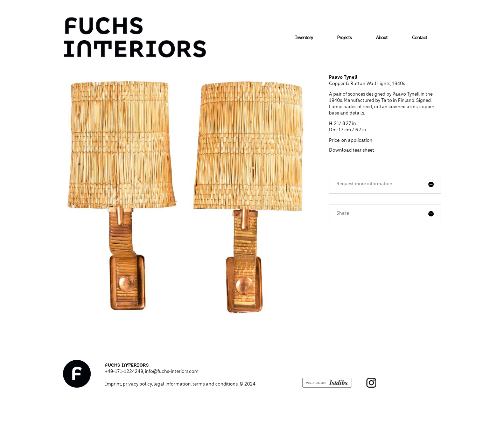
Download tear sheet (352, 151)
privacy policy (137, 384)
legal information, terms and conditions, (205, 384)
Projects (344, 38)
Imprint (113, 384)
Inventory (304, 38)
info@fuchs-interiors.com (172, 372)
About (382, 38)
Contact (419, 38)
